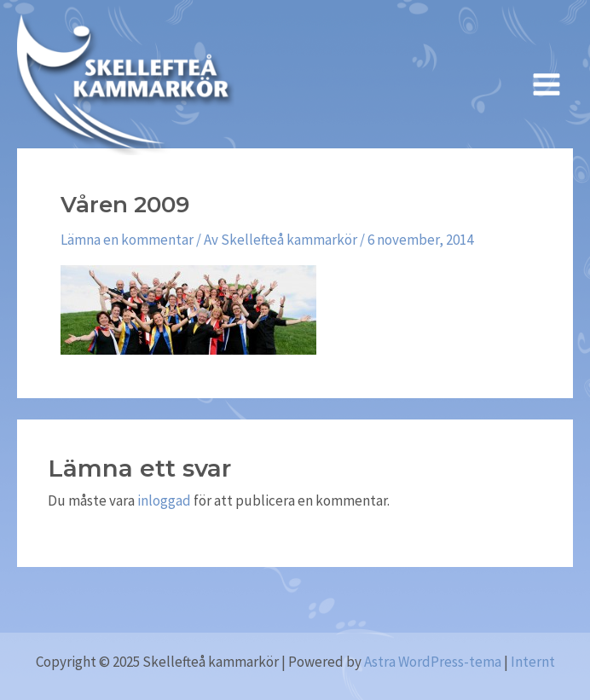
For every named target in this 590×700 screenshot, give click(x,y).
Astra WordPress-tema (433, 662)
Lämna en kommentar (127, 240)
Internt (533, 662)
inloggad (164, 500)
